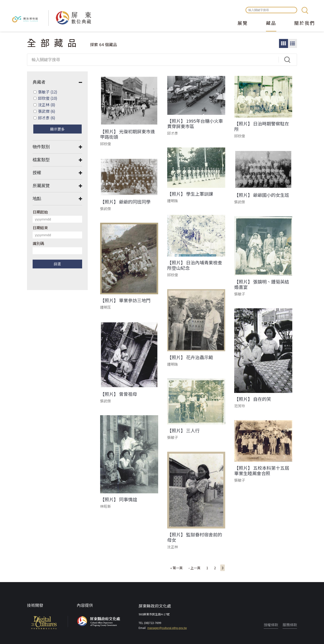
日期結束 (40, 228)
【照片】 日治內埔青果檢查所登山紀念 (195, 265)
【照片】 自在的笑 (253, 399)
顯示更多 (57, 129)
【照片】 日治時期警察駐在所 (262, 126)
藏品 (271, 23)
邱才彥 (47, 118)
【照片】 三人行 (183, 431)
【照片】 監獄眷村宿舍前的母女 (195, 537)
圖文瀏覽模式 (292, 43)
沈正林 (47, 105)
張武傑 (47, 111)
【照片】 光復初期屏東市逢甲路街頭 (128, 134)
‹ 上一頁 (195, 568)
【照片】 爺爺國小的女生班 (262, 195)
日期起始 (40, 212)
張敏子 (48, 92)
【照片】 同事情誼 (119, 499)
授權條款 (271, 625)
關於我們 (305, 23)
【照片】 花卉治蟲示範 (190, 357)
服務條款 (290, 625)
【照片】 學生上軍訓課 (190, 194)
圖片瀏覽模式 (283, 43)
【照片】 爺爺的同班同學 (125, 202)
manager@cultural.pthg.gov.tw (167, 628)
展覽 (243, 23)
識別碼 (38, 243)
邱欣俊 (48, 98)
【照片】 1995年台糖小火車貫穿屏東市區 (195, 124)
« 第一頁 (177, 568)
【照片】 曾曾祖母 (119, 394)
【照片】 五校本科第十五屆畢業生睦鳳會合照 (262, 471)
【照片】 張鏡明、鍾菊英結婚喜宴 (262, 284)
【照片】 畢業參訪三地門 (125, 300)
